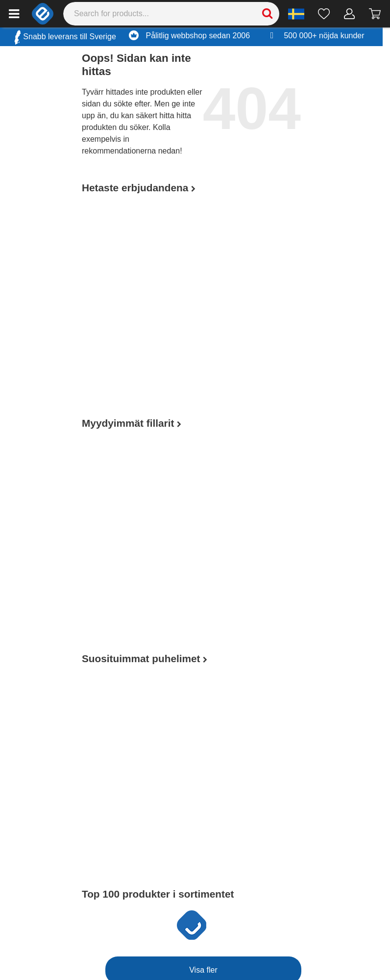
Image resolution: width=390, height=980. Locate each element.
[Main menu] (14, 14)
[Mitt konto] (350, 14)
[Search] (171, 14)
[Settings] (296, 14)
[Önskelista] (324, 14)
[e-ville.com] (43, 14)
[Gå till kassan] (375, 14)
